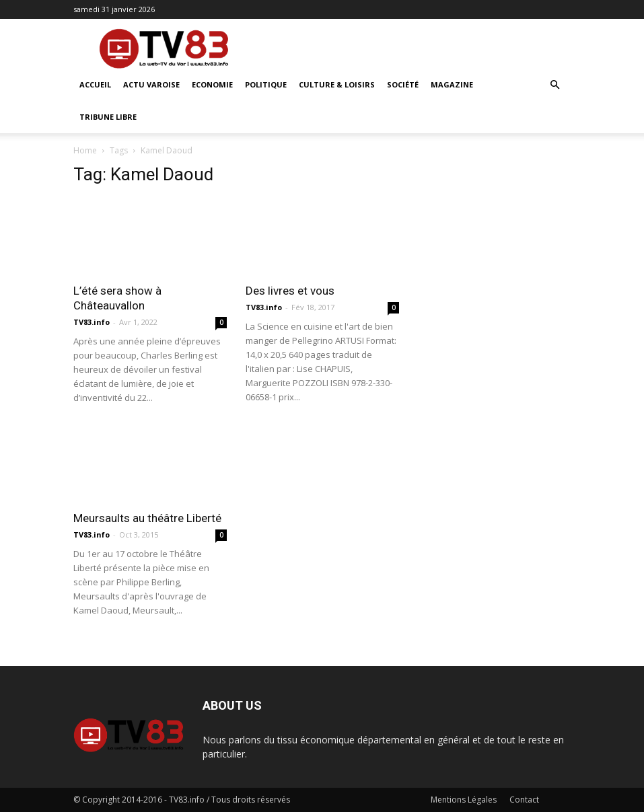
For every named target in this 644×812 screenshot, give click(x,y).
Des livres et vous (290, 291)
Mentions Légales (464, 800)
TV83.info (92, 322)
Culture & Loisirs (337, 84)
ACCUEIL (95, 84)
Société (403, 84)
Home (85, 150)
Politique (266, 84)
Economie (212, 84)
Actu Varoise (151, 84)
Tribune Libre (108, 117)
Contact (524, 800)
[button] (555, 85)
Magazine (452, 84)
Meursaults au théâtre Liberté (147, 518)
